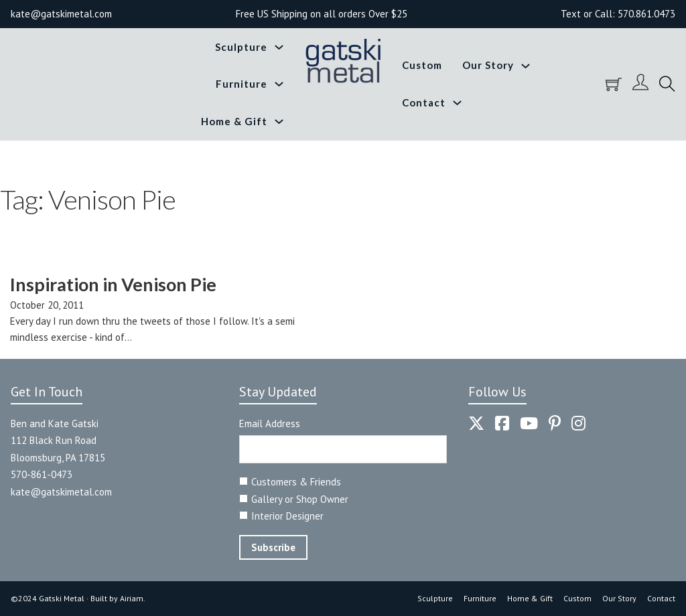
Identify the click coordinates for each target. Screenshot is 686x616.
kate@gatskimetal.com (61, 492)
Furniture (242, 84)
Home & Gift (234, 121)
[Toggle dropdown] (279, 47)
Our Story (488, 65)
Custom (422, 65)
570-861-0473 (42, 474)
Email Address (270, 423)
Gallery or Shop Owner (300, 499)
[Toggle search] (667, 84)
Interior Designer (287, 516)
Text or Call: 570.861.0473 (618, 14)
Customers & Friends (296, 482)
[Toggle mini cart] (614, 84)
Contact (424, 102)
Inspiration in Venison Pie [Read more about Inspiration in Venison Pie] (113, 284)
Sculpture (241, 47)
